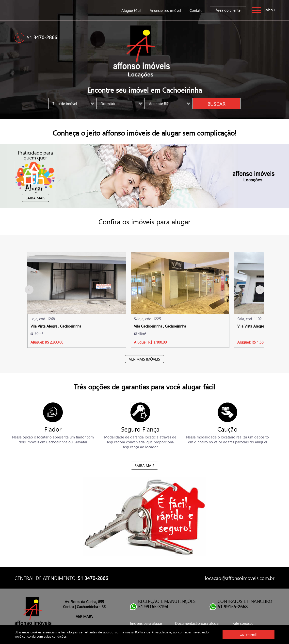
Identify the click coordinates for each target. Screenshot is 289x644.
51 (42, 37)
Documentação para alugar (197, 623)
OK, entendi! (249, 635)
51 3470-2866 (93, 578)
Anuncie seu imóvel (165, 10)
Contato (196, 10)
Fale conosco (243, 623)
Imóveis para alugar (146, 623)
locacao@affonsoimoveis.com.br (240, 578)
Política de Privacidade (152, 632)
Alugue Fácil (131, 10)
